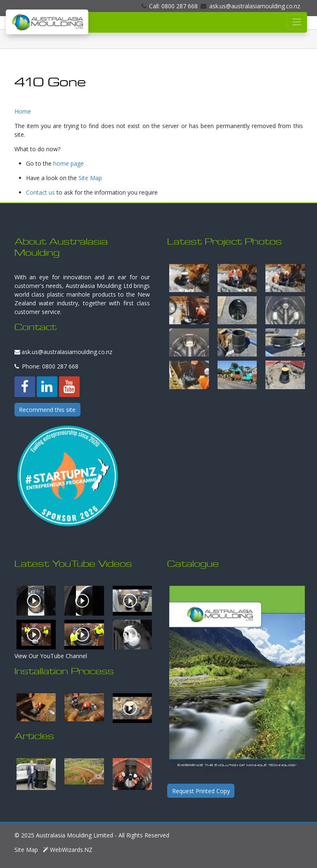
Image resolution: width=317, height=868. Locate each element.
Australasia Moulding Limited (75, 835)
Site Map (90, 178)
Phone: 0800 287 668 (47, 366)
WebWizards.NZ (68, 850)
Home (23, 111)
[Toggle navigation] (297, 22)
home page (69, 163)
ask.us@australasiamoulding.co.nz (250, 6)
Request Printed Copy (201, 791)
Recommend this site (47, 410)
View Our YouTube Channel (51, 656)
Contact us (40, 192)
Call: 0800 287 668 (170, 6)
